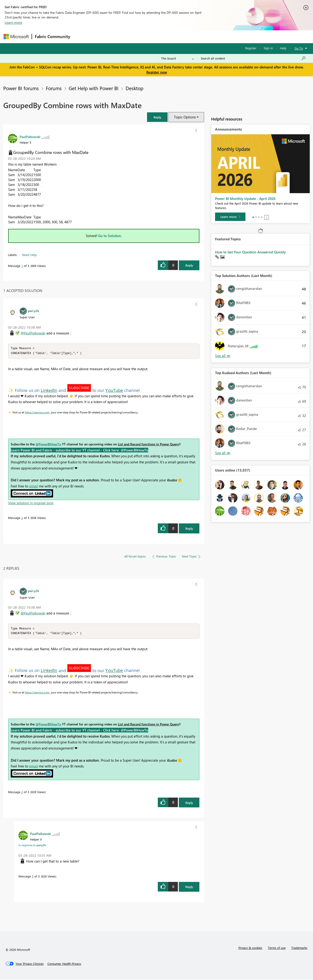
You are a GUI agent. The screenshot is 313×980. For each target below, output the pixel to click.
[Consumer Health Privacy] (64, 965)
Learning (180, 37)
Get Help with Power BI (94, 88)
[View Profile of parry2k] (33, 311)
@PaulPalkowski (33, 333)
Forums (81, 37)
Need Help (29, 255)
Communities (141, 37)
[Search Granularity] (178, 58)
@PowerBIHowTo (48, 445)
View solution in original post (31, 503)
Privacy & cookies (250, 949)
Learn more (13, 22)
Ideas (121, 37)
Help (283, 48)
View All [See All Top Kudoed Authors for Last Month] (223, 453)
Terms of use (277, 949)
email (34, 486)
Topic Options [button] (185, 117)
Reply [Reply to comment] (189, 529)
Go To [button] (299, 48)
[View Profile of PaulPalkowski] (30, 137)
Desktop (134, 88)
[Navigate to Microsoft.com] (16, 37)
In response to (32, 846)
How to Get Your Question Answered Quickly (250, 252)
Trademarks (299, 949)
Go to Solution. (110, 236)
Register (251, 48)
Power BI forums (21, 88)
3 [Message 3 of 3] (33, 877)
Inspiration (101, 37)
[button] (157, 117)
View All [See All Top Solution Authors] (223, 356)
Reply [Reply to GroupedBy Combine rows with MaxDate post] (189, 265)
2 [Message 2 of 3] (22, 518)
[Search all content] (253, 58)
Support (200, 37)
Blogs (162, 37)
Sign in (268, 48)
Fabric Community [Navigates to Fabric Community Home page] (52, 36)
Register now (157, 72)
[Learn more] (230, 217)
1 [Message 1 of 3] (22, 266)
